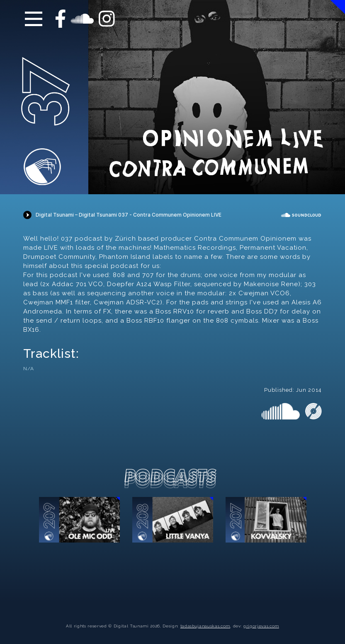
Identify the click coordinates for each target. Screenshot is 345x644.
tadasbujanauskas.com (205, 626)
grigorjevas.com (261, 626)
